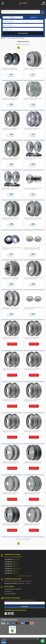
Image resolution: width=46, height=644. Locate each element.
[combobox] (23, 21)
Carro (13, 17)
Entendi (4, 642)
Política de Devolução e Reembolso (13, 589)
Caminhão (33, 17)
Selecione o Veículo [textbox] (8, 25)
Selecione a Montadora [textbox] (9, 21)
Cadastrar (25, 607)
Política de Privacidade (10, 594)
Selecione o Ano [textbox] (7, 29)
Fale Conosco (8, 591)
